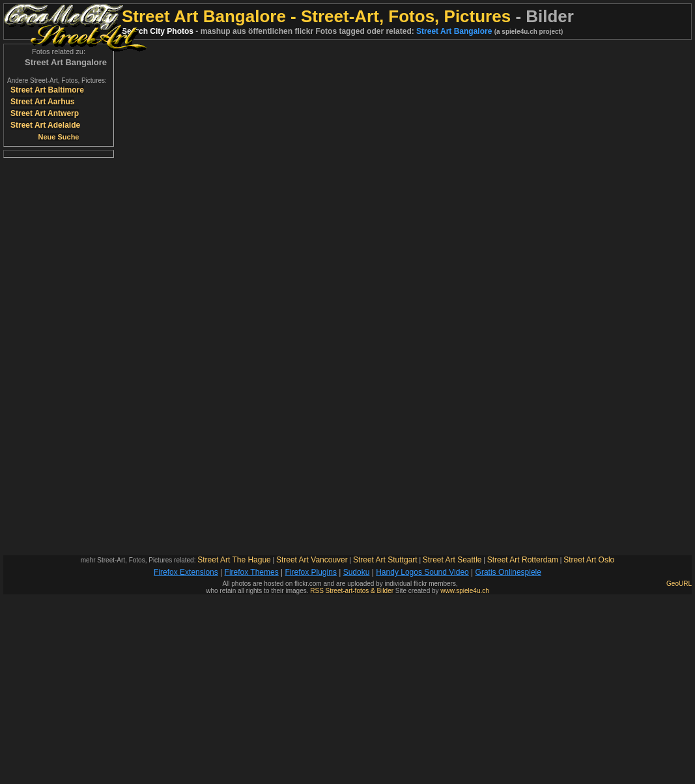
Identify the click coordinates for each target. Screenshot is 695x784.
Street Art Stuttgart (385, 560)
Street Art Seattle (452, 560)
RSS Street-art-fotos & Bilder (352, 591)
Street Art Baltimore (47, 90)
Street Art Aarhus (42, 102)
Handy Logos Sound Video (422, 572)
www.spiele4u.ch (464, 591)
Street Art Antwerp (45, 113)
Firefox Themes (252, 572)
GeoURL (679, 584)
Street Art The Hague (234, 560)
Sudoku (357, 572)
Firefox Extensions (186, 572)
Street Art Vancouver (312, 560)
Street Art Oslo (589, 560)
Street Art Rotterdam (523, 560)
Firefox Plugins (311, 572)
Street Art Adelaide (45, 125)
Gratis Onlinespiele (508, 572)
